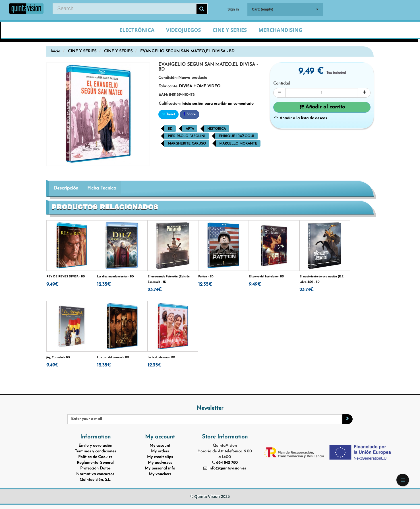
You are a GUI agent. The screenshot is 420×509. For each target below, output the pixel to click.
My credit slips (160, 457)
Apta (190, 129)
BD (170, 129)
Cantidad (282, 84)
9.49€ (52, 284)
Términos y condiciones (95, 451)
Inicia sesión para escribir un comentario (218, 104)
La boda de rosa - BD (161, 357)
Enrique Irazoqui (236, 136)
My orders (160, 451)
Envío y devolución (95, 446)
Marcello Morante (238, 144)
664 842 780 (227, 463)
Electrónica (137, 30)
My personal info (160, 468)
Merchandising (280, 30)
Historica (217, 129)
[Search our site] (130, 9)
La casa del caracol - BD (113, 357)
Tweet (168, 114)
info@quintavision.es (227, 468)
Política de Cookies (95, 457)
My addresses (160, 463)
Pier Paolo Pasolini (187, 136)
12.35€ (104, 284)
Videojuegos (183, 30)
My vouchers (160, 474)
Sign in (233, 9)
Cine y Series (230, 30)
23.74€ (155, 290)
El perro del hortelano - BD (266, 277)
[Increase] (364, 93)
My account (160, 446)
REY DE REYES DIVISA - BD (66, 277)
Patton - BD (206, 277)
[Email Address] (205, 419)
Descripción (66, 188)
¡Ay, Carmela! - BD (58, 357)
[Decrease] (280, 93)
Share (190, 114)
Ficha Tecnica (102, 188)
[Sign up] (347, 419)
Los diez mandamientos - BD (115, 277)
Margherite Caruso (187, 144)
